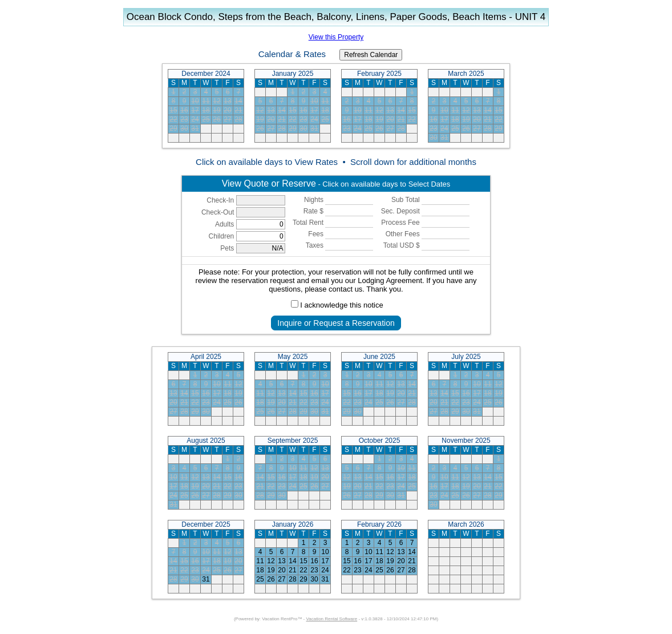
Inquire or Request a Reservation (336, 323)
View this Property (336, 37)
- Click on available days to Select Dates (336, 183)
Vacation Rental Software (332, 619)
